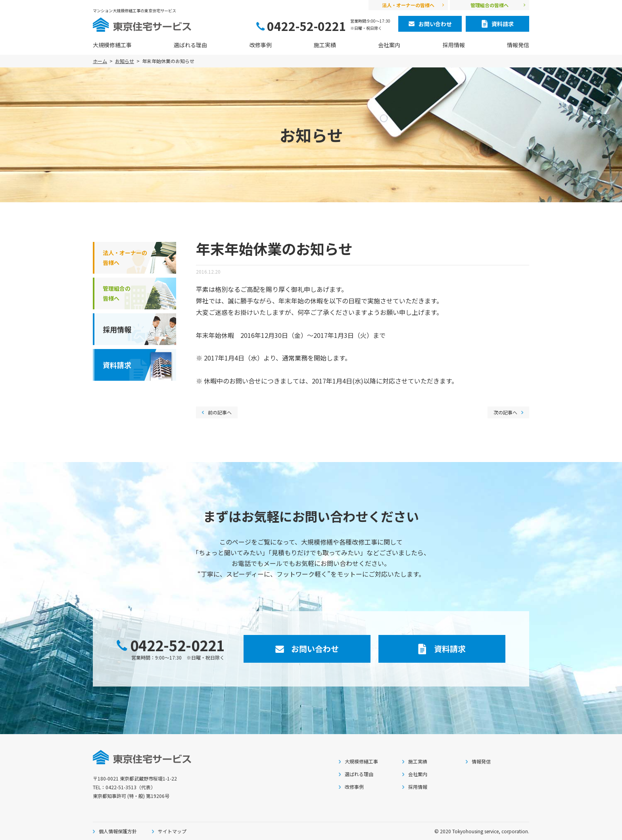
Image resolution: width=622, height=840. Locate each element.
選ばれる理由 (190, 45)
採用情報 (454, 45)
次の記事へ (505, 412)
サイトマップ (172, 831)
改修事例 (261, 45)
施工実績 (325, 45)
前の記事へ (220, 412)
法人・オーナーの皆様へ (408, 5)
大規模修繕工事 (112, 45)
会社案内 (389, 45)
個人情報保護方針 (118, 831)
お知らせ (125, 61)
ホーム (100, 61)
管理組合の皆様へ (490, 5)
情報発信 (518, 45)
